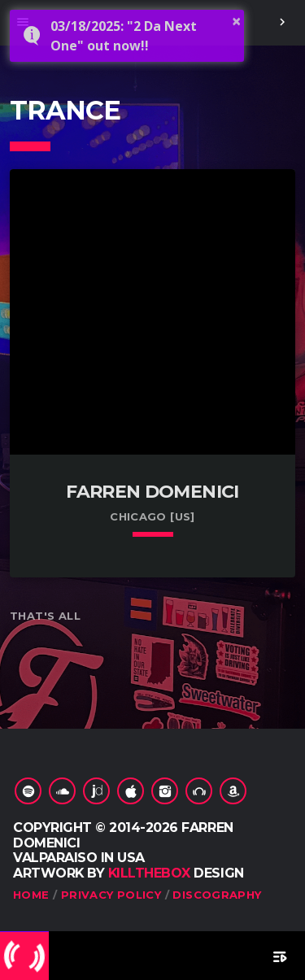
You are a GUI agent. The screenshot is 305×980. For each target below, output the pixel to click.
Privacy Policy (111, 895)
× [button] (236, 21)
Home (31, 895)
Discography (217, 895)
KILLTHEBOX (149, 873)
